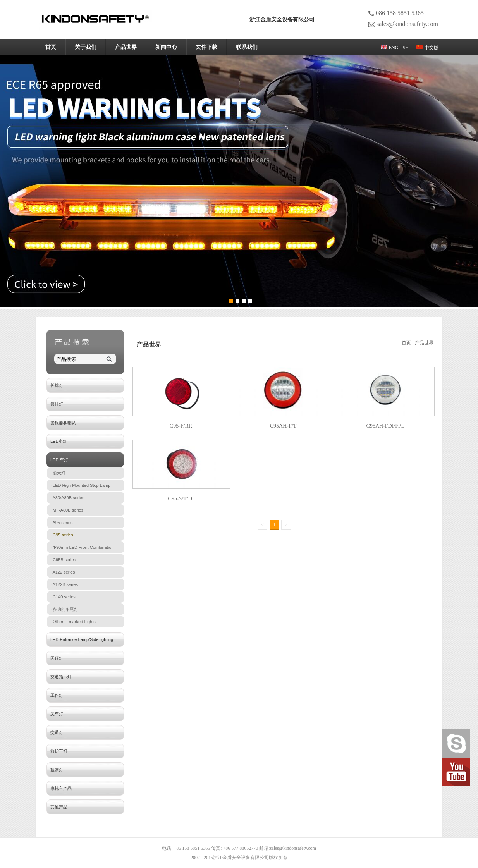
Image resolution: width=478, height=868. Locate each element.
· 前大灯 (58, 473)
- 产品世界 (423, 343)
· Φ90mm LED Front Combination (82, 547)
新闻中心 (166, 47)
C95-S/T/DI (181, 499)
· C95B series (63, 560)
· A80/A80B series (67, 498)
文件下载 (206, 47)
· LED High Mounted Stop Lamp (80, 485)
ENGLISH (395, 48)
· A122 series (63, 572)
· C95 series (62, 535)
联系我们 (247, 47)
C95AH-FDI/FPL (386, 426)
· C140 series (63, 597)
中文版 (427, 48)
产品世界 (126, 47)
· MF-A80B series (67, 510)
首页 (51, 47)
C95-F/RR (181, 426)
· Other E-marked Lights (73, 622)
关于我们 (86, 47)
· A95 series (61, 523)
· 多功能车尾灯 (64, 609)
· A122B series (64, 584)
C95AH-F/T (283, 426)
